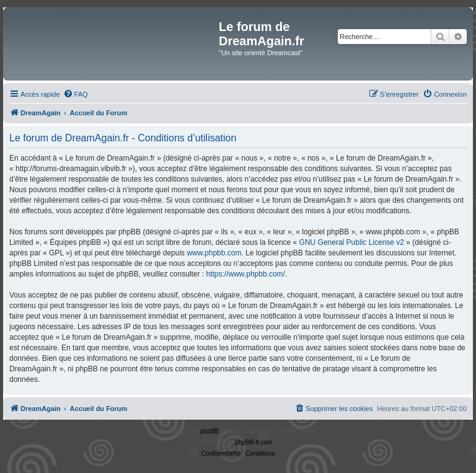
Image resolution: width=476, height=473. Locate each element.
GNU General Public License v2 (352, 242)
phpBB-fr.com (254, 442)
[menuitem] (76, 94)
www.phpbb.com (214, 253)
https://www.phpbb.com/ (246, 274)
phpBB (209, 431)
